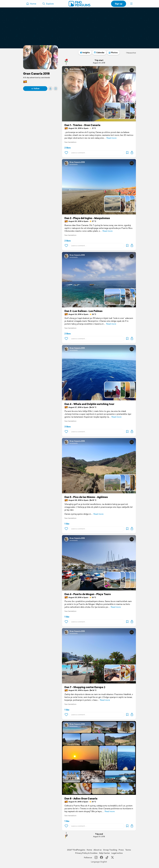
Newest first (131, 53)
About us (98, 850)
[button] (131, 4)
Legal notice (117, 853)
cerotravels (74, 71)
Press (121, 850)
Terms (128, 850)
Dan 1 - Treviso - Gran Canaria (82, 125)
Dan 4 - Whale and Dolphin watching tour (89, 404)
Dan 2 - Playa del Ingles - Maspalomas (87, 218)
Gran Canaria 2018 (36, 74)
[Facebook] (101, 858)
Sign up (119, 4)
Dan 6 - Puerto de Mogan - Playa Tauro (88, 594)
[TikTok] (107, 858)
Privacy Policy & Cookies (86, 853)
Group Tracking (110, 850)
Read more (111, 138)
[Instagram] (96, 858)
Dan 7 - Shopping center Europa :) (85, 687)
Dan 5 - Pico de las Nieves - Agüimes (86, 497)
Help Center (104, 853)
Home (89, 850)
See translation (70, 142)
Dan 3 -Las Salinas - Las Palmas (83, 311)
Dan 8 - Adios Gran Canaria (81, 799)
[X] (112, 858)
